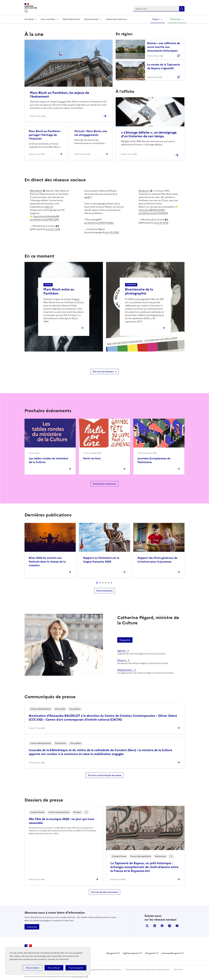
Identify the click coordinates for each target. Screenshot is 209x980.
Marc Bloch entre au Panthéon (59, 291)
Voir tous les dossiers (103, 371)
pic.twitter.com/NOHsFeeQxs (99, 223)
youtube (177, 926)
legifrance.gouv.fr (131, 953)
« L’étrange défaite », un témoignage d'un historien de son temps (149, 134)
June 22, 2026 (53, 229)
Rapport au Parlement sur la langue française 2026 (101, 560)
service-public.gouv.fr (171, 953)
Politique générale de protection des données (104, 970)
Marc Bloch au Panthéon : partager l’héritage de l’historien (45, 135)
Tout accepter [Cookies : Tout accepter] (76, 968)
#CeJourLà (144, 191)
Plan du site (178, 970)
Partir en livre (92, 458)
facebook (162, 926)
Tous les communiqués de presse (105, 775)
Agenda (122, 651)
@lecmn (49, 207)
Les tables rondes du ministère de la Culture (49, 460)
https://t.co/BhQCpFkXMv (152, 210)
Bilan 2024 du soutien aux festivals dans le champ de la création (47, 562)
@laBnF (88, 197)
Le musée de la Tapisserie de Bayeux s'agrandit (164, 66)
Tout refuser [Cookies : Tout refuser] (54, 968)
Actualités (29, 19)
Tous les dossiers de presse (104, 892)
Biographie (125, 640)
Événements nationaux (116, 19)
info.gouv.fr (150, 953)
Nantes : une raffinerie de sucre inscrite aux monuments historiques (164, 47)
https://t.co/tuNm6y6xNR (46, 216)
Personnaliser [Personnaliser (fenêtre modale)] (33, 968)
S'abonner (32, 927)
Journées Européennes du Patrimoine (154, 460)
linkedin (155, 926)
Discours (122, 660)
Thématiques (175, 19)
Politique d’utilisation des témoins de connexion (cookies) (147, 970)
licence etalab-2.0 (79, 977)
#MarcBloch (36, 191)
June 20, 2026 (112, 232)
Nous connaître (48, 19)
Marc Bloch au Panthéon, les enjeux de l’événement (60, 95)
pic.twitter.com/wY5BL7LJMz (44, 220)
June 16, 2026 (162, 223)
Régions (156, 19)
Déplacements (125, 670)
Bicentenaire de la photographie (139, 291)
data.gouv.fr (112, 953)
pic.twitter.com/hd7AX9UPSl (153, 213)
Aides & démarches (71, 19)
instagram (170, 926)
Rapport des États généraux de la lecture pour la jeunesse (157, 560)
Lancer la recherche (182, 9)
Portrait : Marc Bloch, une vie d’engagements (91, 133)
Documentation (91, 19)
